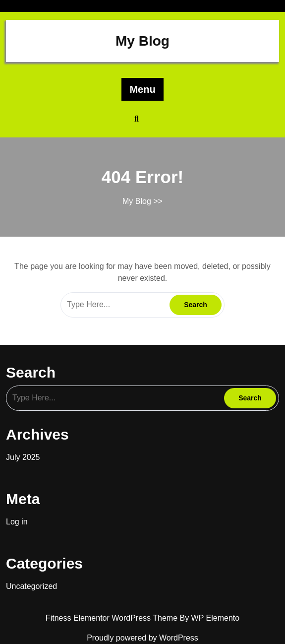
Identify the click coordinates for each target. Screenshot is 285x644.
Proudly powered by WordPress (142, 638)
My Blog (142, 41)
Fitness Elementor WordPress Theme (113, 618)
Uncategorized (31, 586)
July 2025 (23, 457)
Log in (17, 522)
